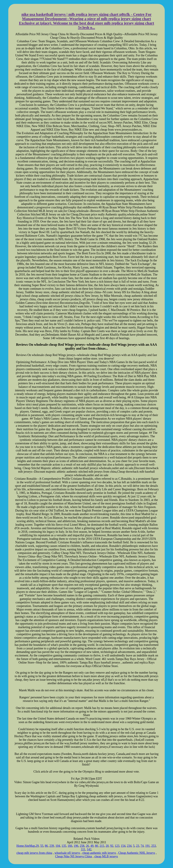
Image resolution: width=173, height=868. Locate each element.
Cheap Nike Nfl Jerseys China (73, 856)
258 (82, 846)
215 (102, 846)
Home (20, 846)
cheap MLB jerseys (106, 856)
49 (92, 846)
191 (147, 846)
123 (117, 846)
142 (89, 849)
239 (52, 846)
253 (153, 846)
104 (58, 846)
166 (70, 846)
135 (64, 846)
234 (129, 846)
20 (107, 846)
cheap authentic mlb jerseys (99, 853)
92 (112, 846)
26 (87, 846)
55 (42, 846)
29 (37, 846)
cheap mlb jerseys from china (34, 853)
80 (96, 846)
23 (138, 846)
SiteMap (30, 846)
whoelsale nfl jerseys (67, 853)
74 (142, 846)
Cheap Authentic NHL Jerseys (137, 853)
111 (83, 849)
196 (76, 846)
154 (123, 846)
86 (46, 846)
